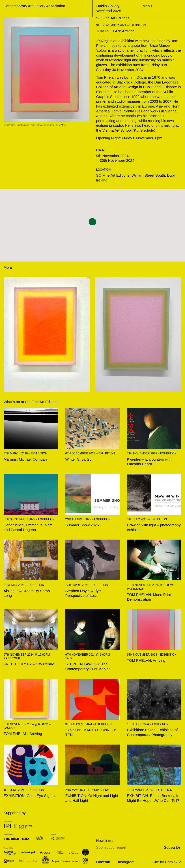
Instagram (126, 862)
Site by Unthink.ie (167, 862)
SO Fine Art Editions (42, 402)
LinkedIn (103, 862)
